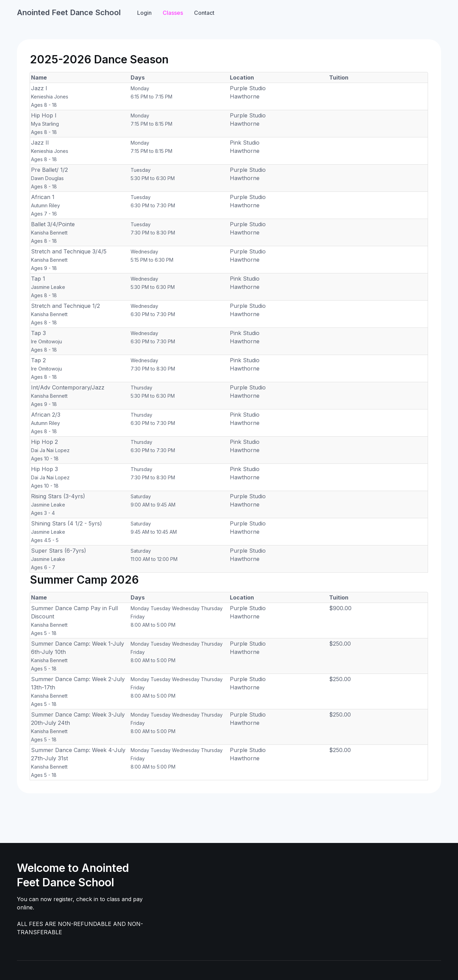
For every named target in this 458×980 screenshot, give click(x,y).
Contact (204, 13)
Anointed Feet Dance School (69, 12)
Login (144, 13)
